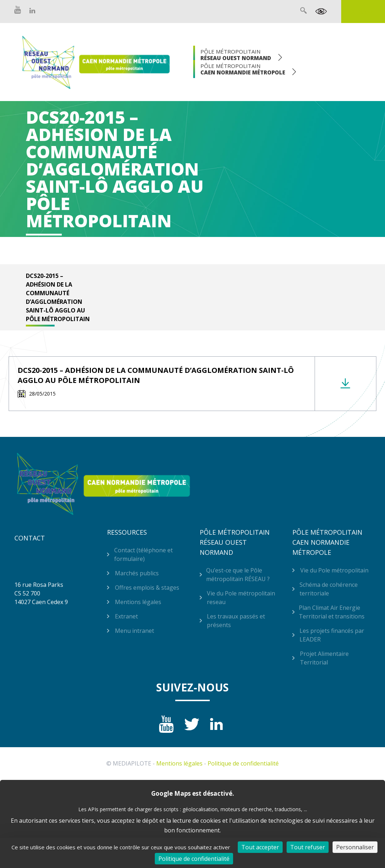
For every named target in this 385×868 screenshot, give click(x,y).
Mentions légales (138, 602)
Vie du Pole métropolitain (334, 570)
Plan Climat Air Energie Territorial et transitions (332, 612)
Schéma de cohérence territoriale (329, 589)
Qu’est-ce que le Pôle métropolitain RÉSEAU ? (238, 575)
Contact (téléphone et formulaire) (143, 554)
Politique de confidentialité (243, 763)
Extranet (363, 12)
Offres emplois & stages (147, 588)
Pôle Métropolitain (236, 55)
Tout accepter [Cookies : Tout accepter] (260, 847)
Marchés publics (137, 573)
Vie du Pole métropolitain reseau (241, 598)
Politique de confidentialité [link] (194, 859)
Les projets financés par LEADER (332, 635)
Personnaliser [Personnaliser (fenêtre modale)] (355, 847)
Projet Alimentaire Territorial (324, 658)
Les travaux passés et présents (236, 621)
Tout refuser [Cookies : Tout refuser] (308, 847)
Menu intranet (134, 631)
